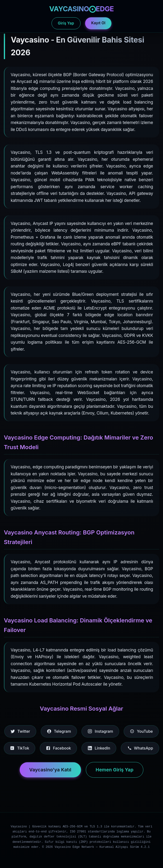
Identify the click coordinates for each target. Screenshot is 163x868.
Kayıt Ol (98, 23)
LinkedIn (99, 748)
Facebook (58, 748)
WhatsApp (140, 748)
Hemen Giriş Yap (115, 770)
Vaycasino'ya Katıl (50, 770)
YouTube (141, 731)
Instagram (100, 731)
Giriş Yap (66, 23)
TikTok (19, 748)
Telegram (59, 731)
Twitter (20, 731)
